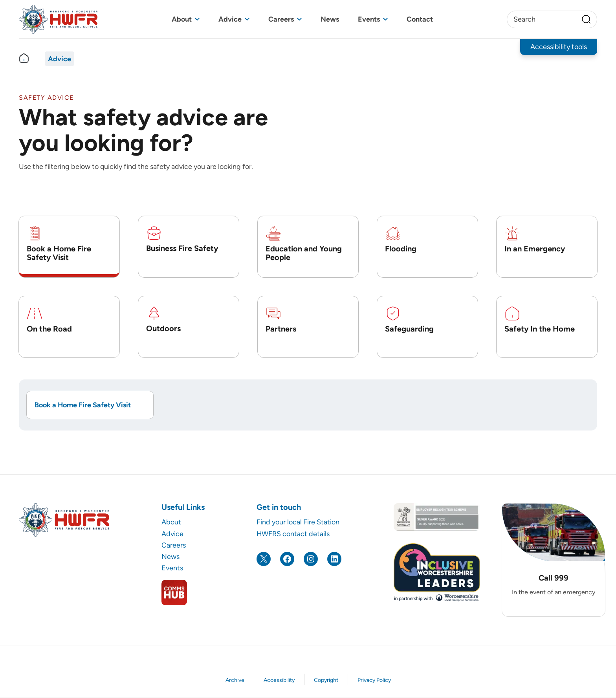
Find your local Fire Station (298, 522)
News (330, 19)
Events (369, 19)
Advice (230, 19)
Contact (420, 19)
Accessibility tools (559, 47)
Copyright (326, 680)
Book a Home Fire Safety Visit (83, 405)
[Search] (586, 19)
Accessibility (279, 680)
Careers (281, 19)
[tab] (69, 247)
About (182, 19)
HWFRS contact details (293, 534)
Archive (235, 680)
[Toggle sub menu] (197, 19)
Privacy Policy (374, 680)
